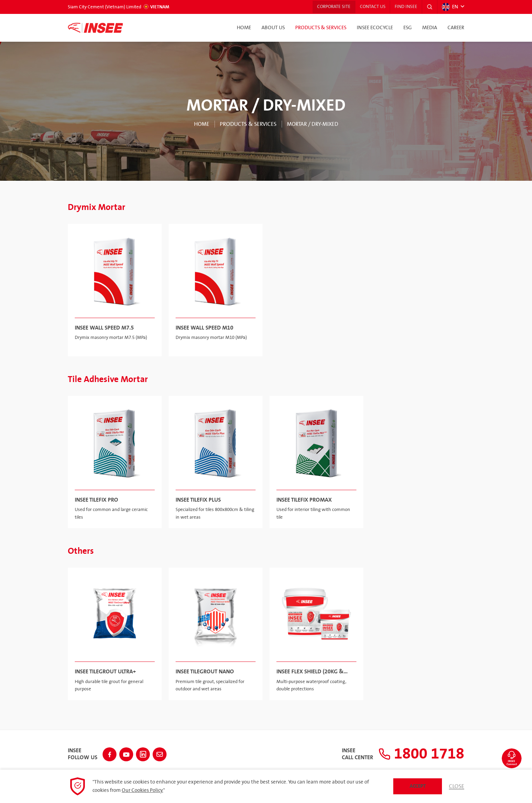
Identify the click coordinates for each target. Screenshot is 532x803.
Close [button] (457, 786)
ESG (408, 28)
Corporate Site (329, 7)
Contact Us (370, 7)
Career (456, 28)
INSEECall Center (351, 753)
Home (244, 28)
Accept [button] (418, 786)
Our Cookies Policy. (142, 790)
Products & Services (321, 28)
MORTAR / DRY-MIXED (313, 124)
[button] (429, 7)
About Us (273, 28)
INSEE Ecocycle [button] (375, 28)
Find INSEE (405, 7)
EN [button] (450, 7)
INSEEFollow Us (83, 753)
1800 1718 (418, 753)
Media (430, 28)
